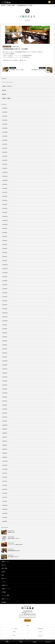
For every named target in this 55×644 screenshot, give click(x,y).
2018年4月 (5, 449)
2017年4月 (5, 493)
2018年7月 (5, 437)
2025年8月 (5, 140)
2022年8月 (5, 281)
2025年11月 (5, 128)
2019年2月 (5, 417)
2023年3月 (5, 253)
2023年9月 (5, 228)
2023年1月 (5, 261)
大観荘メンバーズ (6, 589)
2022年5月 (5, 293)
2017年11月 (5, 465)
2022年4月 (5, 297)
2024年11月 (5, 176)
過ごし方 (4, 565)
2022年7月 (5, 285)
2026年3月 (5, 116)
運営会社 (14, 635)
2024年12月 (5, 172)
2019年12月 (5, 393)
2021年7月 (5, 333)
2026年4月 (5, 112)
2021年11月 (5, 317)
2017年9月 (5, 473)
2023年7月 (5, 236)
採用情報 (4, 602)
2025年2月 (5, 164)
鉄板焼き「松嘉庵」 (7, 47)
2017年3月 (5, 497)
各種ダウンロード (6, 599)
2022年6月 (5, 289)
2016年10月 (5, 513)
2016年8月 (5, 521)
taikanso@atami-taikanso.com (29, 617)
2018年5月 (5, 445)
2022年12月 (5, 265)
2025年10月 (5, 132)
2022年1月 (5, 309)
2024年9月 (5, 184)
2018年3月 (5, 453)
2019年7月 (5, 401)
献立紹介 (4, 90)
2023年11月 (5, 220)
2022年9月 (5, 277)
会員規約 (14, 632)
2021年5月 (5, 341)
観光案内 (4, 94)
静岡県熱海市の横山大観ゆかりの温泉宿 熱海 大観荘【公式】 (28, 607)
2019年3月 (5, 413)
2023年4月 (5, 248)
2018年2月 (5, 457)
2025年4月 (5, 156)
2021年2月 (5, 353)
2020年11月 (5, 361)
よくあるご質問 (5, 595)
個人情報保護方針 (41, 629)
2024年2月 (5, 208)
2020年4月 (5, 377)
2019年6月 (5, 405)
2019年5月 (5, 409)
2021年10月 (5, 321)
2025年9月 (5, 136)
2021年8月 (5, 329)
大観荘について (5, 561)
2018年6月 (5, 441)
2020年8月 (5, 365)
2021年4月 (5, 345)
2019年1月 (5, 421)
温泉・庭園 (4, 568)
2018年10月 (5, 425)
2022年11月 (5, 269)
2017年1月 (5, 501)
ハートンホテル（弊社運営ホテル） (41, 635)
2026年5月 (5, 108)
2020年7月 (5, 369)
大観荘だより (5, 585)
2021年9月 (5, 325)
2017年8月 (5, 477)
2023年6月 (5, 241)
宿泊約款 (41, 632)
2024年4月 (5, 200)
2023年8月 (5, 232)
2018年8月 (5, 433)
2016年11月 (5, 509)
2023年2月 (5, 257)
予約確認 (4, 592)
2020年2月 (5, 385)
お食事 (3, 572)
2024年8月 (5, 188)
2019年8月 (5, 397)
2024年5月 (5, 196)
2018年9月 (5, 429)
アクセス (4, 582)
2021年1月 (5, 357)
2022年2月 (5, 305)
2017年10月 (5, 469)
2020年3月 (5, 381)
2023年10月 (5, 224)
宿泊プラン (4, 578)
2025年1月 (5, 168)
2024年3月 (5, 204)
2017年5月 (5, 489)
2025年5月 (5, 152)
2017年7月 (5, 481)
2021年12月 (5, 313)
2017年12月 (5, 461)
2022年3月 (5, 301)
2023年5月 (5, 245)
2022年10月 (5, 273)
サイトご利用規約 (14, 629)
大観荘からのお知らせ (7, 86)
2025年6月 (5, 148)
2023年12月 (5, 216)
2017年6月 (5, 485)
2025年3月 (5, 160)
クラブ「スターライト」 (8, 82)
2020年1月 (5, 389)
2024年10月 (5, 180)
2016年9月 (5, 517)
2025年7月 (5, 144)
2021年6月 (5, 337)
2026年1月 (5, 124)
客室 (3, 575)
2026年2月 (5, 120)
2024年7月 (5, 192)
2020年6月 (5, 373)
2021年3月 (5, 349)
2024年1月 (5, 212)
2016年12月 (5, 505)
